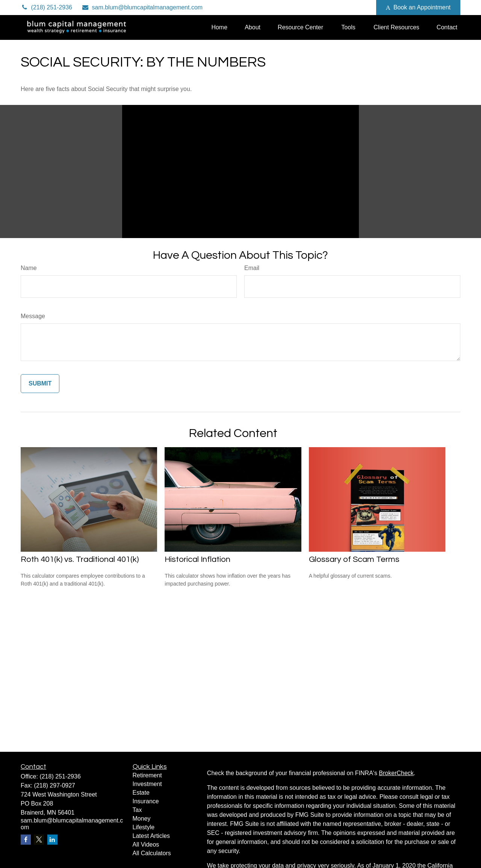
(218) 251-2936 (46, 7)
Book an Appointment (418, 8)
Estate (141, 793)
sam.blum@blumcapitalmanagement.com (142, 7)
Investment (147, 784)
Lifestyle (144, 827)
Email (252, 268)
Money (142, 819)
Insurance (146, 801)
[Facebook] (360, 8)
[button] (219, 27)
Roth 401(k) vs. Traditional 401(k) (80, 559)
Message (33, 316)
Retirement (147, 775)
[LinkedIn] (340, 8)
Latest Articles (151, 836)
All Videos (146, 844)
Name (29, 268)
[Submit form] (40, 384)
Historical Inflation (197, 559)
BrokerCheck (396, 773)
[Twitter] (319, 8)
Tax (137, 810)
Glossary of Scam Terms (354, 559)
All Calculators (152, 853)
